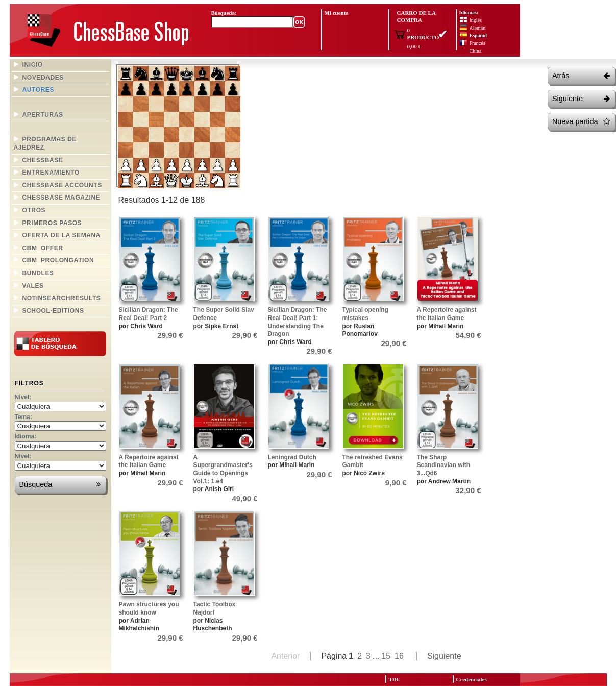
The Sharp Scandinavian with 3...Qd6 (444, 465)
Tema (22, 417)
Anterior (285, 656)
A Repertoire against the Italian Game (447, 314)
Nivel (22, 397)
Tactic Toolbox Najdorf (215, 608)
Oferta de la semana (62, 235)
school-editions (53, 311)
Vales (33, 286)
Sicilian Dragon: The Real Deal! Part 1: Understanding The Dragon (298, 322)
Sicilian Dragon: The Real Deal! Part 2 (149, 314)
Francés (477, 43)
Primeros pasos (52, 223)
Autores (39, 90)
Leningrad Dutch (292, 457)
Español (478, 35)
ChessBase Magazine (61, 198)
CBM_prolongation (58, 260)
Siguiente (581, 99)
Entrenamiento (51, 173)
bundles (38, 273)
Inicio (33, 65)
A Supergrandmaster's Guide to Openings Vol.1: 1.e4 (223, 469)
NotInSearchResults (62, 298)
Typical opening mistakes (365, 314)
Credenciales (472, 679)
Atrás (581, 76)
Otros (34, 210)
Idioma (25, 436)
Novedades (43, 78)
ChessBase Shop (108, 31)
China (476, 51)
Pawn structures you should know (149, 608)
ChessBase (43, 160)
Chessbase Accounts (62, 185)
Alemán (478, 28)
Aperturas (43, 115)
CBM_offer (43, 248)
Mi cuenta (337, 13)
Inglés (476, 20)
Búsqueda (60, 485)
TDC (395, 679)
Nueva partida (581, 122)
